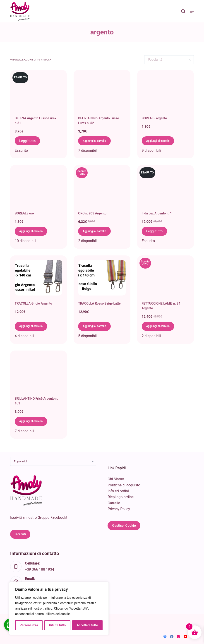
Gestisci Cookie (124, 526)
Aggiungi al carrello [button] (97, 141)
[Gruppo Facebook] (165, 637)
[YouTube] (185, 637)
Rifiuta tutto (58, 625)
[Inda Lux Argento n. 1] (166, 187)
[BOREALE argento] (166, 92)
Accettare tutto (87, 625)
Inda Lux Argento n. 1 (157, 213)
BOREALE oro (24, 213)
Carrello (114, 503)
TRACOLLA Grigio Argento (33, 303)
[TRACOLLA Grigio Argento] (38, 278)
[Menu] (192, 11)
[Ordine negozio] (169, 60)
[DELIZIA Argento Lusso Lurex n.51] (38, 92)
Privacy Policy (119, 509)
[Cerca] (183, 11)
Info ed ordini (118, 491)
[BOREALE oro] (38, 187)
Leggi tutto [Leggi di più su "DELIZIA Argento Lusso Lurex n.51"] (27, 141)
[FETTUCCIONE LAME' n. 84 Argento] (166, 278)
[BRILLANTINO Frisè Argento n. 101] (38, 373)
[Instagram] (179, 637)
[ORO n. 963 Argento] (102, 187)
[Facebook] (172, 637)
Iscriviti (20, 534)
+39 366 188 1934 (40, 569)
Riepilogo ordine (121, 497)
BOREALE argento (154, 118)
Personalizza (29, 625)
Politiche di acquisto (124, 485)
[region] (59, 608)
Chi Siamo (116, 479)
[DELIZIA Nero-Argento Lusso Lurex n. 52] (102, 92)
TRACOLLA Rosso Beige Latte (99, 303)
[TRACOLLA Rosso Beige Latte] (102, 278)
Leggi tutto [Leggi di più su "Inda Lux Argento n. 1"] (154, 231)
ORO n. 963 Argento (92, 213)
